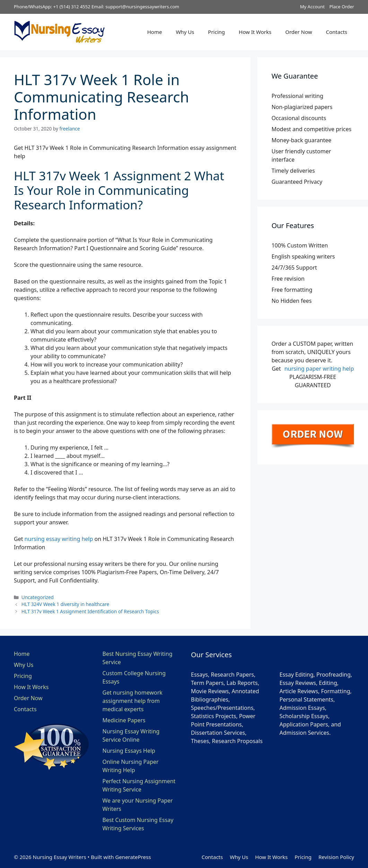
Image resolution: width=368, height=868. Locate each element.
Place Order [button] (342, 7)
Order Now (299, 32)
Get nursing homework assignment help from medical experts (133, 701)
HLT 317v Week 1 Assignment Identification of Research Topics (90, 611)
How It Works (255, 32)
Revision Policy (336, 857)
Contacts (337, 32)
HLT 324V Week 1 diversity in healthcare (65, 604)
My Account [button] (312, 7)
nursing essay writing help (59, 539)
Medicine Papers (124, 720)
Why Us (185, 32)
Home (155, 32)
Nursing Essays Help (129, 751)
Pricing (216, 32)
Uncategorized (38, 597)
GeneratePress (133, 857)
